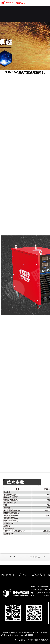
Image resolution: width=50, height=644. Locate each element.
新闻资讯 (37, 575)
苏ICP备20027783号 (20, 635)
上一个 (13, 557)
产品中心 (22, 575)
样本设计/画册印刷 (19, 633)
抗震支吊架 (32, 633)
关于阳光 (6, 575)
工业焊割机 (6, 633)
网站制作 (7, 635)
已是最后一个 (37, 557)
